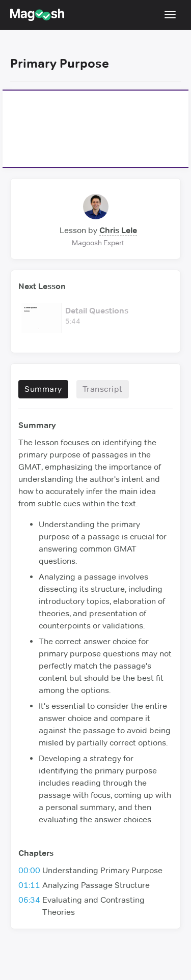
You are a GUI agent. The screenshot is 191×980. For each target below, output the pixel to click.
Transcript (103, 389)
